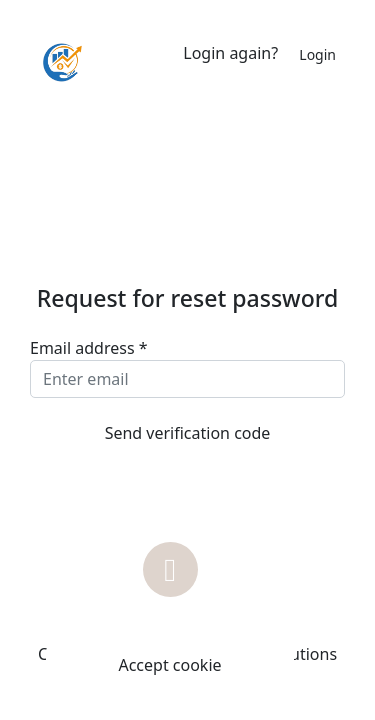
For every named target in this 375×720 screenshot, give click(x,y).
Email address (89, 348)
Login (317, 54)
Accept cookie (169, 665)
